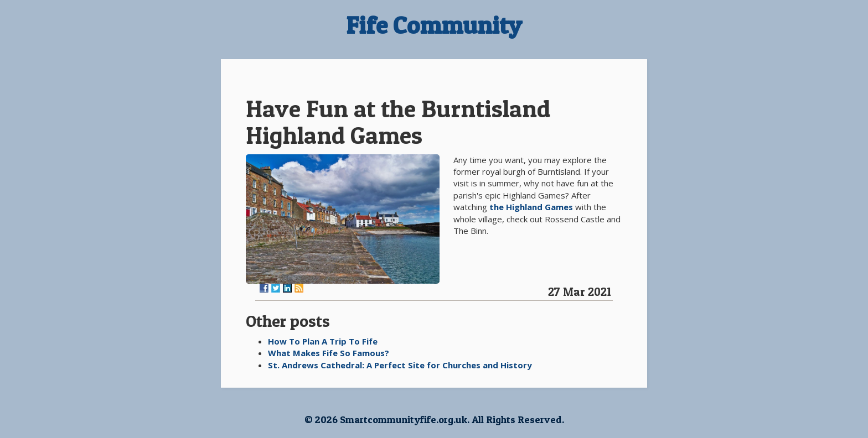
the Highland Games (531, 207)
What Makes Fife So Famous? (329, 353)
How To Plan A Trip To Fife (323, 341)
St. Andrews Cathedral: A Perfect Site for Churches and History (400, 365)
